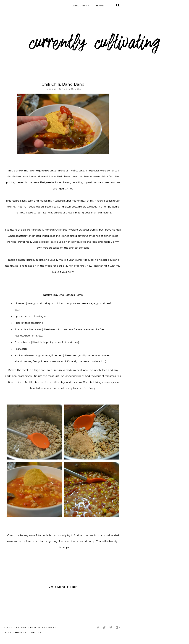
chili (8, 627)
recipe (36, 632)
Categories (80, 6)
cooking (21, 627)
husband (22, 632)
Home (100, 6)
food (8, 632)
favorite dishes (42, 627)
